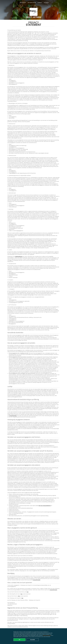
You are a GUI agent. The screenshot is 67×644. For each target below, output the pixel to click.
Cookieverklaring (19, 256)
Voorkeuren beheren (47, 635)
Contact (40, 3)
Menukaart (23, 3)
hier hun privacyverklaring (45, 506)
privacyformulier (13, 416)
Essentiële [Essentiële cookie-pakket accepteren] (33, 640)
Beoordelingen (32, 3)
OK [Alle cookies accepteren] (20, 640)
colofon (46, 3)
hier (28, 592)
